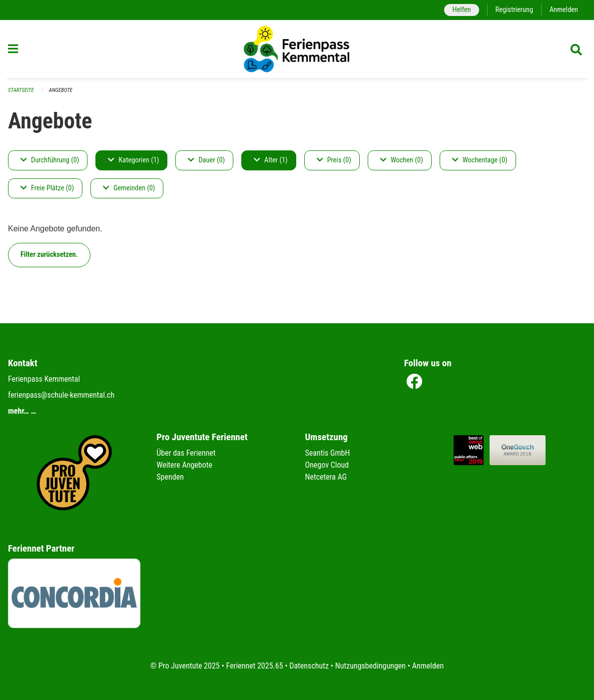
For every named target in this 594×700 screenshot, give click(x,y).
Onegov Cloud (327, 465)
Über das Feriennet (186, 453)
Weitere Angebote (184, 465)
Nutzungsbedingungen (370, 666)
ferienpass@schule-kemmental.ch (61, 395)
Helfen (461, 10)
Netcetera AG (326, 477)
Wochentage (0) (480, 160)
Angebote (61, 90)
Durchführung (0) (50, 160)
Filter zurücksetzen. (49, 255)
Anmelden (564, 10)
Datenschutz (309, 666)
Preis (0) (334, 160)
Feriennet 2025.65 (254, 666)
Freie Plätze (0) (47, 188)
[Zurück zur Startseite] (297, 49)
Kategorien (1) (133, 160)
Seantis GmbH (328, 453)
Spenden (170, 477)
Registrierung (514, 10)
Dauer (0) (206, 160)
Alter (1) (271, 160)
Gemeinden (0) (129, 188)
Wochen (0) (402, 160)
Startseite (21, 90)
